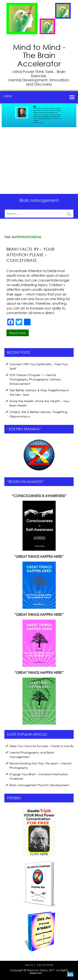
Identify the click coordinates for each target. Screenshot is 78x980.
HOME (29, 965)
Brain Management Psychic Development (39, 785)
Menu (8, 96)
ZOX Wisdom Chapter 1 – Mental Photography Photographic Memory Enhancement (35, 379)
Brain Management (39, 200)
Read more (18, 333)
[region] (39, 149)
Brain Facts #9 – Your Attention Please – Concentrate (30, 255)
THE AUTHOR (45, 965)
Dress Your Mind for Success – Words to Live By (42, 746)
